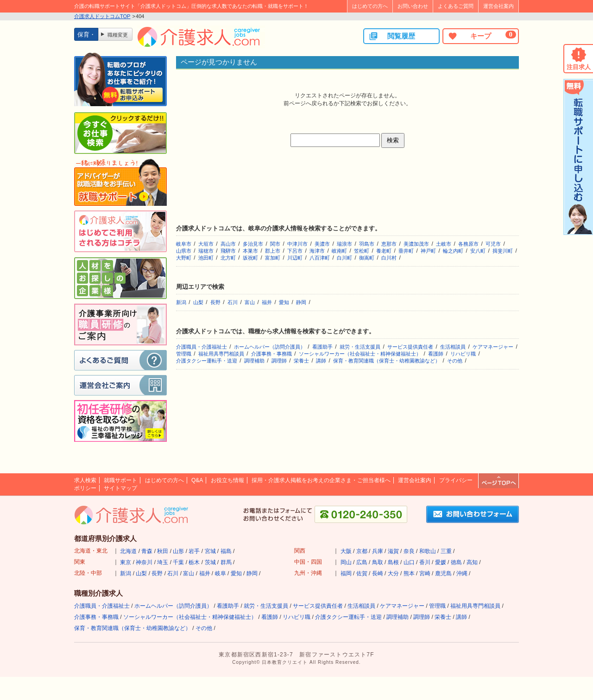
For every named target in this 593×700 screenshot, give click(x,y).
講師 (321, 361)
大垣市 (206, 244)
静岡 (301, 302)
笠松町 (362, 251)
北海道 (128, 551)
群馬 (226, 562)
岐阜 (221, 573)
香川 (425, 562)
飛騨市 (228, 251)
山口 (409, 562)
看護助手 (322, 347)
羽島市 (367, 244)
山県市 (184, 251)
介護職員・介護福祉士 (202, 347)
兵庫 (378, 551)
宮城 (210, 551)
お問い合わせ (413, 6)
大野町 (184, 258)
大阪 (346, 551)
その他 (455, 361)
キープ (482, 36)
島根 (393, 562)
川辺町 (295, 258)
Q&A (197, 480)
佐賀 (362, 573)
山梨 (198, 302)
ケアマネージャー (493, 347)
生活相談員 (453, 347)
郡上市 (273, 251)
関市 (275, 244)
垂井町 (406, 251)
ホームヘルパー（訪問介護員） (270, 347)
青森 (147, 551)
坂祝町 (250, 258)
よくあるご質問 (456, 6)
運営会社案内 (498, 6)
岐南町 (339, 251)
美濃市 (322, 244)
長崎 (378, 573)
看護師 (436, 354)
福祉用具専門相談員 (221, 354)
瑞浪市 (344, 244)
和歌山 (428, 551)
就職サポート (120, 480)
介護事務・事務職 (271, 354)
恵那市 (389, 244)
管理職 (184, 354)
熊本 (409, 573)
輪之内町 (453, 251)
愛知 (284, 302)
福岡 (346, 573)
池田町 (206, 258)
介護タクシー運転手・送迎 (207, 361)
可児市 (493, 244)
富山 (250, 302)
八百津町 (320, 258)
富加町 (273, 258)
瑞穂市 (206, 251)
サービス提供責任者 (410, 347)
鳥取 (378, 562)
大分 (393, 573)
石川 (233, 302)
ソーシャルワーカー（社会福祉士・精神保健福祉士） (360, 354)
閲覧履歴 (392, 36)
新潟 (181, 302)
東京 (126, 562)
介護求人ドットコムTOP (102, 16)
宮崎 (425, 573)
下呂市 (295, 251)
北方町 (228, 258)
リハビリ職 (463, 354)
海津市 (317, 251)
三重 (446, 551)
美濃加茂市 (416, 244)
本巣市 (250, 251)
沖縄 (462, 573)
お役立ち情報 (227, 480)
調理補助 (254, 361)
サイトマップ (120, 488)
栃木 (194, 562)
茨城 (210, 562)
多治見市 (253, 244)
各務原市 (468, 244)
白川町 (344, 258)
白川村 (389, 258)
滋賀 (393, 551)
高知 (472, 562)
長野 (215, 302)
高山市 (228, 244)
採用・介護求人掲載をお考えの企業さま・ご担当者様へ (321, 480)
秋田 (163, 551)
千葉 (178, 562)
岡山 (346, 562)
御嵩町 (367, 258)
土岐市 (444, 244)
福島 (226, 551)
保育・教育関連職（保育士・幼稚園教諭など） (387, 361)
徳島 (456, 562)
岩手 (194, 551)
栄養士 (301, 361)
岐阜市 (184, 244)
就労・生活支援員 (360, 347)
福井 (267, 302)
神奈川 (144, 562)
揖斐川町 (503, 251)
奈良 (409, 551)
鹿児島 (443, 573)
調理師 (279, 361)
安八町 (478, 251)
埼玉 (163, 562)
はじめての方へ (370, 6)
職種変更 (118, 35)
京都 (362, 551)
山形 (178, 551)
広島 (362, 562)
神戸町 (428, 251)
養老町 (384, 251)
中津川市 (297, 244)
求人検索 (85, 480)
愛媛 (441, 562)
